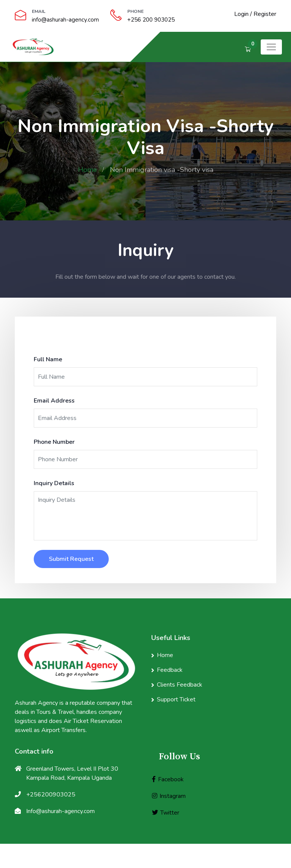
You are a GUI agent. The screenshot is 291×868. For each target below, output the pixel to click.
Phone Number (54, 442)
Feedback (170, 670)
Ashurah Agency (185, 856)
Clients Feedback (180, 685)
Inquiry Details (54, 483)
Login (241, 14)
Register (265, 14)
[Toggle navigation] (271, 47)
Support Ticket (176, 699)
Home (88, 170)
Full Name (48, 359)
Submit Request (71, 559)
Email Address (54, 401)
